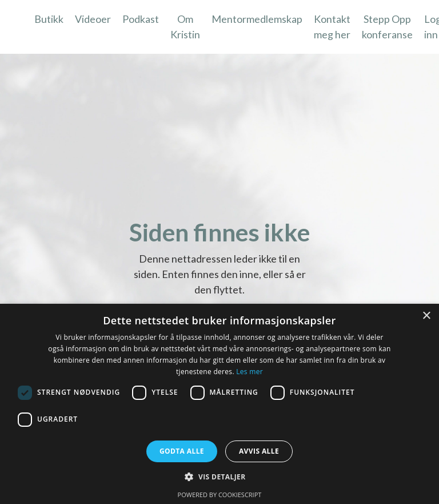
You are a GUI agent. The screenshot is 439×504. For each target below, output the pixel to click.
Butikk (49, 19)
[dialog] (219, 404)
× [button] (426, 316)
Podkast (141, 19)
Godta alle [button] (182, 451)
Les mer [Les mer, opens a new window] (250, 372)
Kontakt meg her (332, 27)
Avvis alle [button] (259, 451)
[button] (219, 477)
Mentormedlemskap (257, 19)
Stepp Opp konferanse (387, 27)
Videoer (93, 19)
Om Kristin (185, 27)
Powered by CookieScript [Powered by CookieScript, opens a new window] (220, 495)
